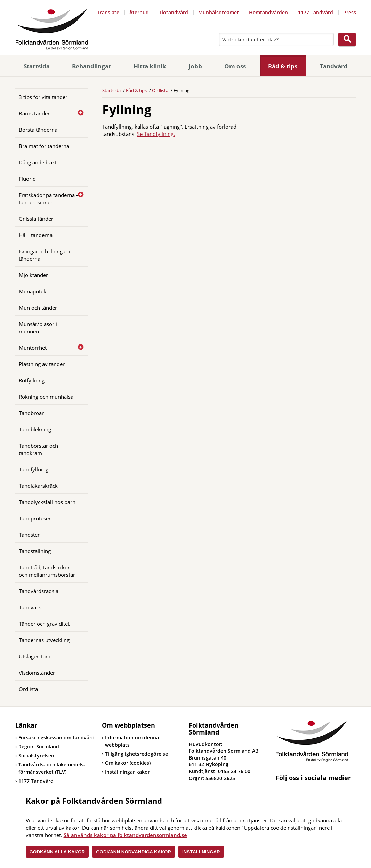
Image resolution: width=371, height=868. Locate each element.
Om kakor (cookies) (128, 763)
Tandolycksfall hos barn (47, 502)
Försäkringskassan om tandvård (55, 737)
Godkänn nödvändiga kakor (134, 852)
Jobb (195, 66)
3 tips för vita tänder (43, 97)
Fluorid (27, 179)
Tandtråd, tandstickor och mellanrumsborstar (47, 571)
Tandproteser (35, 518)
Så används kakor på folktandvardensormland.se (125, 835)
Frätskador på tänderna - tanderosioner (48, 199)
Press (350, 12)
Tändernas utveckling (44, 640)
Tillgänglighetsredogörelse (136, 754)
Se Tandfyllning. (156, 134)
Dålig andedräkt (38, 162)
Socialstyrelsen (35, 756)
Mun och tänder (38, 308)
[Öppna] (78, 113)
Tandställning (35, 551)
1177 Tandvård (316, 12)
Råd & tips (283, 66)
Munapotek (33, 291)
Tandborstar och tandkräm (38, 449)
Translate (108, 12)
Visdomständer (37, 673)
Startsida (37, 66)
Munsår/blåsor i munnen (38, 328)
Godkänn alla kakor (57, 852)
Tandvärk (30, 607)
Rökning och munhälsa (46, 397)
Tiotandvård (174, 12)
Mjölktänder (33, 275)
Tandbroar (31, 413)
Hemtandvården (268, 12)
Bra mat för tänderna (44, 146)
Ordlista (28, 689)
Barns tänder (34, 113)
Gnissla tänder (36, 219)
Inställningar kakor (127, 772)
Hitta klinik (150, 66)
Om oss (235, 66)
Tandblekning (35, 429)
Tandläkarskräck (38, 486)
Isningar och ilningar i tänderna (45, 255)
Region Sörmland (37, 747)
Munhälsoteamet (219, 12)
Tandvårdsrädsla (39, 591)
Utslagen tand (35, 656)
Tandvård (334, 66)
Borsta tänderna (38, 130)
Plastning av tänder (42, 364)
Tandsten (30, 535)
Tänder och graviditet (44, 624)
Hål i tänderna (36, 235)
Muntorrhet (33, 348)
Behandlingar (92, 66)
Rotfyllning (32, 380)
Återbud (139, 12)
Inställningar (201, 852)
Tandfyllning (34, 469)
